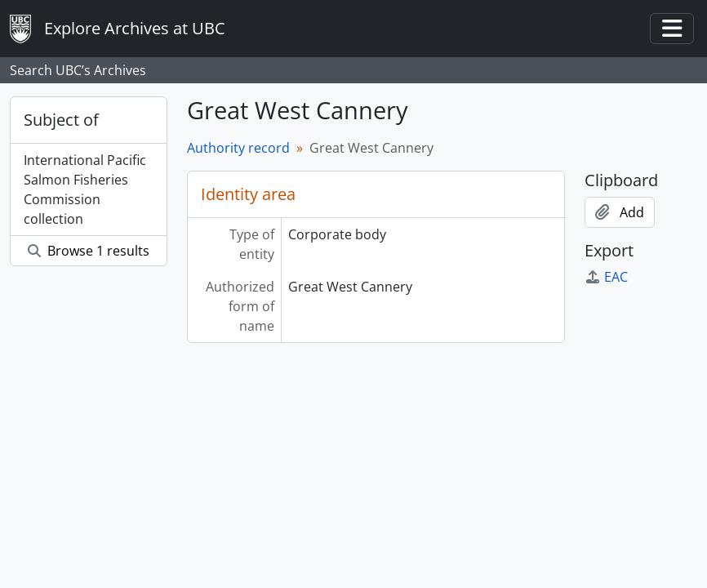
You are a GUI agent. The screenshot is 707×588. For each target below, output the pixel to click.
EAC (606, 277)
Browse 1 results (89, 251)
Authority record (238, 148)
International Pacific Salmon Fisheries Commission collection (85, 189)
